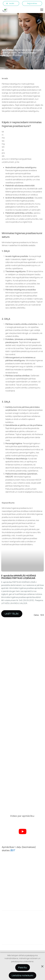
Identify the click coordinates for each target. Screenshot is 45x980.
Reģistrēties (32, 3)
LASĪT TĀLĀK (12, 614)
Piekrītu (23, 967)
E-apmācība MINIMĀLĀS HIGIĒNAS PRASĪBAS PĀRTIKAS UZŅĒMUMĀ (19, 577)
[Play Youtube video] (22, 832)
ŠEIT (12, 850)
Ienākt (12, 3)
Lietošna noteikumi (22, 975)
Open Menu (42, 10)
